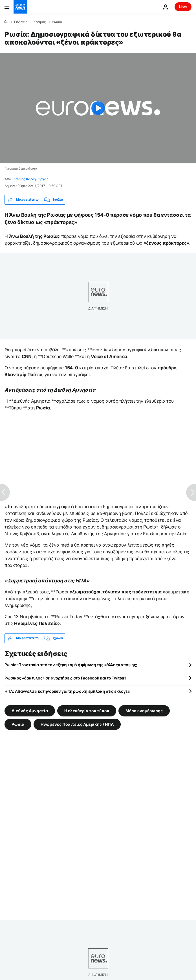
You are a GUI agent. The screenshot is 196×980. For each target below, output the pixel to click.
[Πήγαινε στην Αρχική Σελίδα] (20, 7)
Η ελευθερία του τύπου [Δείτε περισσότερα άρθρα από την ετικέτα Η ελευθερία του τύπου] (87, 711)
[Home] (6, 22)
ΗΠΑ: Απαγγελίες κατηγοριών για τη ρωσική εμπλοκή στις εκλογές (67, 691)
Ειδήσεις (21, 22)
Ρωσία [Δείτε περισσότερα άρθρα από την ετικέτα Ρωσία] (18, 724)
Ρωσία (57, 22)
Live (183, 7)
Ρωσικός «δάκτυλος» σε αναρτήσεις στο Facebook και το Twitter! (65, 678)
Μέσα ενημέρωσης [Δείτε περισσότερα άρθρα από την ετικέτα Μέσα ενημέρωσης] (144, 711)
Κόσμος (40, 22)
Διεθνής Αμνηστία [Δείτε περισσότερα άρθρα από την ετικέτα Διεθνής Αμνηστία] (30, 711)
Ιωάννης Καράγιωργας (30, 179)
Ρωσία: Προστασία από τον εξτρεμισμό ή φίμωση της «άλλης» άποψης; (71, 665)
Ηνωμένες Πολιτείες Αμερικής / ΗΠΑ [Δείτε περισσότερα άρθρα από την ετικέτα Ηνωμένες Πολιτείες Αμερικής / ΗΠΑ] (77, 724)
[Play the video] (98, 108)
